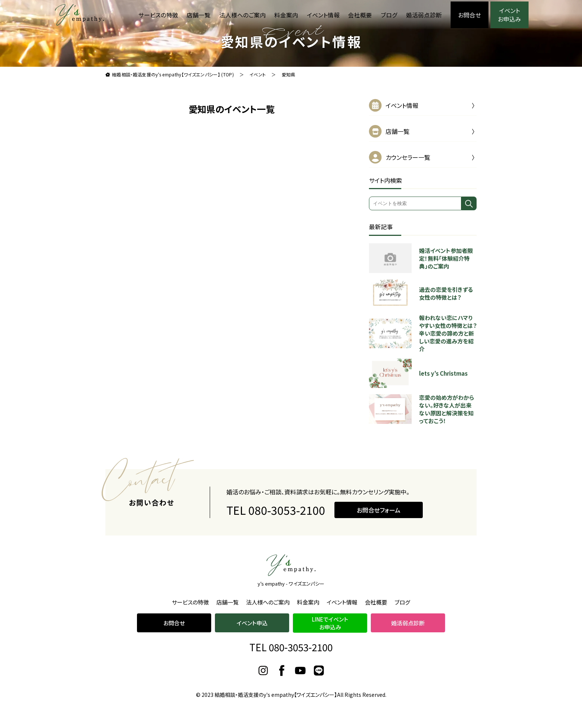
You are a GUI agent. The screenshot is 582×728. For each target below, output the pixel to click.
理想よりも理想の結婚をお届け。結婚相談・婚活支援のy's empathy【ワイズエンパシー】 (79, 15)
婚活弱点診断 (424, 15)
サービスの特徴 (158, 15)
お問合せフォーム (379, 527)
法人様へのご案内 (243, 15)
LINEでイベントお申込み (330, 623)
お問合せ (470, 15)
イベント (258, 74)
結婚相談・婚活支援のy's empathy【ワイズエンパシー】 (276, 695)
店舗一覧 (199, 15)
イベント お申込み (509, 15)
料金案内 (286, 15)
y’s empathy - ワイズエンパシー (291, 584)
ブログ (389, 15)
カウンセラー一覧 (408, 157)
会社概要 (360, 15)
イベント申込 (252, 623)
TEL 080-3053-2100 (276, 527)
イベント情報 (323, 15)
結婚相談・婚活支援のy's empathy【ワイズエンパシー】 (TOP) (173, 74)
